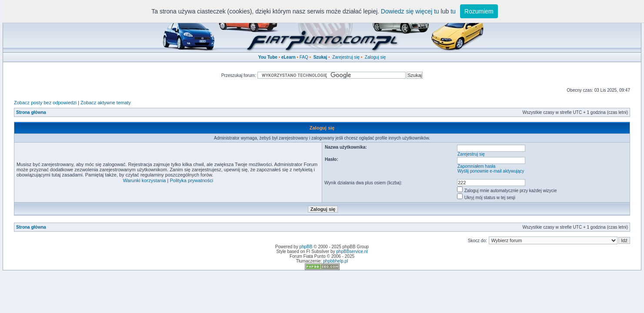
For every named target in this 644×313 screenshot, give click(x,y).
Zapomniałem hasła (476, 166)
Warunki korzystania (145, 180)
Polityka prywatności (191, 180)
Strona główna (31, 112)
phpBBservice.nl (352, 251)
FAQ (304, 57)
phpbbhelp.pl (335, 261)
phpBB (306, 247)
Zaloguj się (375, 57)
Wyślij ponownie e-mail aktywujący (491, 171)
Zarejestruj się (346, 57)
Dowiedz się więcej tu (410, 11)
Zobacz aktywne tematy (106, 103)
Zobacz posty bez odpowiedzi (45, 103)
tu (453, 11)
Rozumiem (479, 11)
